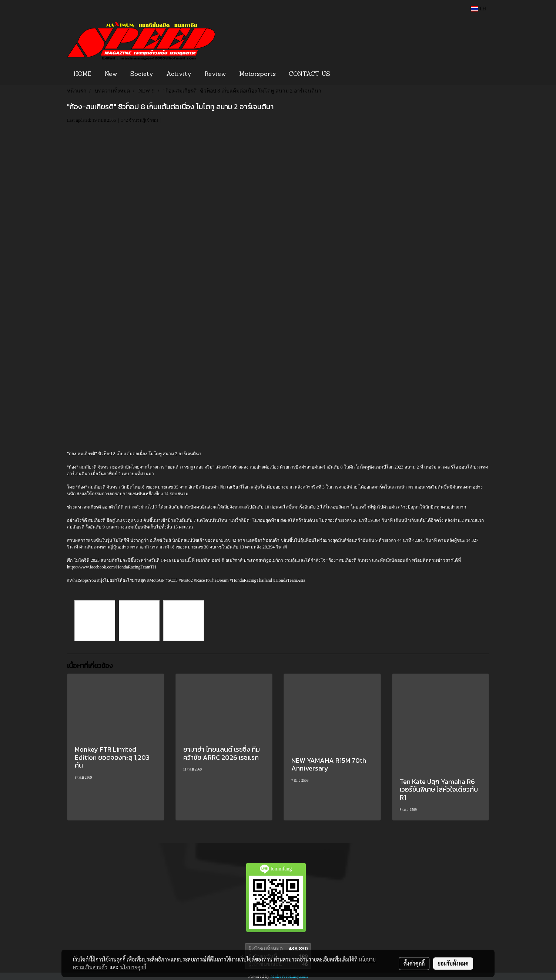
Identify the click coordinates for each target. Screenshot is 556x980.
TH (478, 9)
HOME (82, 74)
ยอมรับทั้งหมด (453, 963)
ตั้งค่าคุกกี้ (414, 963)
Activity (179, 74)
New (111, 74)
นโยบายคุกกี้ (133, 967)
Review (215, 74)
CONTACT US (309, 74)
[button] (348, 74)
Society (142, 74)
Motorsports (257, 74)
